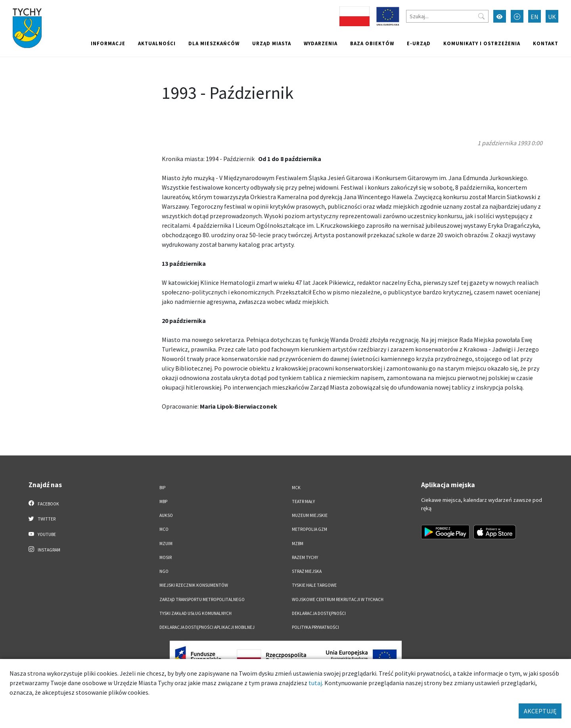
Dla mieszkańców (214, 43)
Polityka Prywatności (315, 627)
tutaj (315, 683)
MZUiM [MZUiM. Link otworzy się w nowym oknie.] (166, 544)
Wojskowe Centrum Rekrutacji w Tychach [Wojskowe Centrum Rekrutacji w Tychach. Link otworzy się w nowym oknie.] (338, 599)
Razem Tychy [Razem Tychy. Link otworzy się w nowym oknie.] (305, 557)
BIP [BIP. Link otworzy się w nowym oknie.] (162, 488)
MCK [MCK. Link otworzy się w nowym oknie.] (296, 488)
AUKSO (166, 515)
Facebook (44, 503)
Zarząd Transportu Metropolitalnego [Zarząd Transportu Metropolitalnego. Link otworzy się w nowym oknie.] (202, 599)
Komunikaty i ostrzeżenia (482, 43)
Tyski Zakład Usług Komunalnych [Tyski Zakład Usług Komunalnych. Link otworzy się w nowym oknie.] (195, 613)
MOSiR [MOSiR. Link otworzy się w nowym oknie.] (166, 557)
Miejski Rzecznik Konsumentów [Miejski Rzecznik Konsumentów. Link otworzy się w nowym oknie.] (194, 585)
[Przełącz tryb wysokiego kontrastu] (500, 16)
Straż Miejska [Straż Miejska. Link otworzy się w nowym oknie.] (307, 571)
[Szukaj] (447, 16)
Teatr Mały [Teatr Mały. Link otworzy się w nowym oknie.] (303, 501)
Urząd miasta (272, 43)
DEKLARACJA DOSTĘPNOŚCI (319, 613)
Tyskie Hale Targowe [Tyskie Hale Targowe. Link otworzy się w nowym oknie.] (314, 585)
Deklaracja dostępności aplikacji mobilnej (207, 627)
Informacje (108, 43)
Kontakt (546, 43)
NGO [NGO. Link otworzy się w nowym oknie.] (164, 571)
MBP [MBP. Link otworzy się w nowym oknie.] (163, 501)
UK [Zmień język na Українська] (552, 17)
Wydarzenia (321, 43)
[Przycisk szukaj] (481, 16)
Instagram (44, 549)
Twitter (42, 519)
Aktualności (157, 43)
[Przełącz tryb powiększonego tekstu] (517, 16)
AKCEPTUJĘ (540, 711)
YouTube (42, 534)
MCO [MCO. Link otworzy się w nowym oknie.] (164, 529)
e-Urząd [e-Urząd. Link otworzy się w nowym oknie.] (419, 43)
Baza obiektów (372, 43)
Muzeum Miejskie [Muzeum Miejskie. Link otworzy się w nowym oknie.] (310, 515)
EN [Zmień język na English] (535, 17)
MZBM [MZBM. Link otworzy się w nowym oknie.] (298, 544)
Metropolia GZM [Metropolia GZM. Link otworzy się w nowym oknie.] (309, 529)
